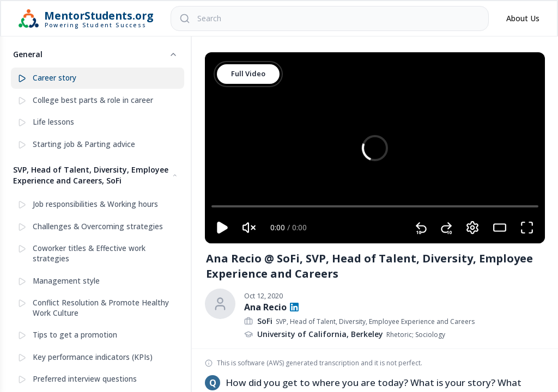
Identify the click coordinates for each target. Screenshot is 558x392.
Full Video (248, 73)
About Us (523, 18)
